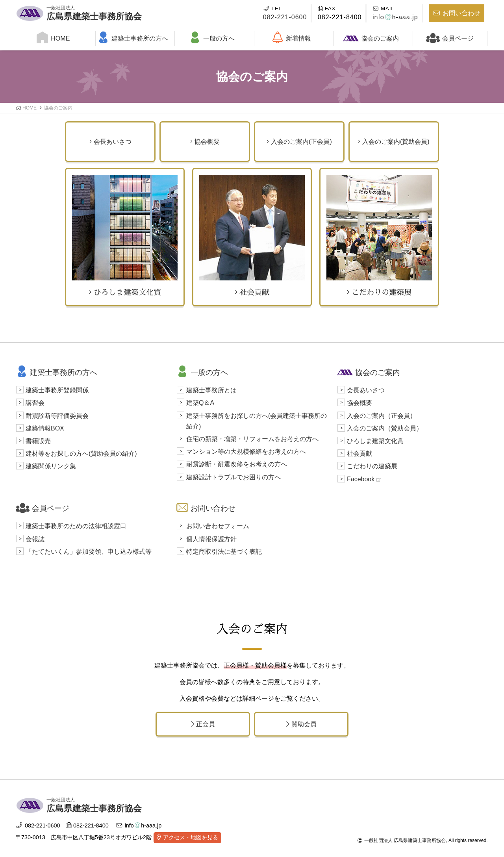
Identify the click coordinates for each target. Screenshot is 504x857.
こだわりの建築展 (379, 236)
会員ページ (450, 37)
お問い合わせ (457, 13)
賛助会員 (301, 724)
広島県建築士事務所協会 (94, 12)
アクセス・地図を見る (191, 837)
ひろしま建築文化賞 (125, 236)
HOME (53, 37)
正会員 (203, 724)
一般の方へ (212, 37)
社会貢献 (252, 236)
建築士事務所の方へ (133, 37)
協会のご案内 (371, 38)
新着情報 (291, 37)
